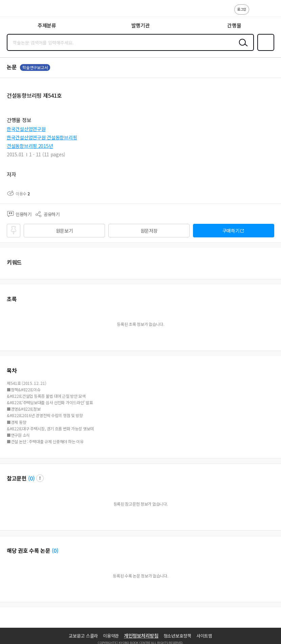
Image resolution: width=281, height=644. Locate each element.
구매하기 (231, 231)
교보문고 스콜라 (83, 636)
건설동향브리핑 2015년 (30, 146)
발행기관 (141, 25)
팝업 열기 (40, 478)
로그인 (242, 9)
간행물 (234, 25)
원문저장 (149, 231)
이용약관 (111, 636)
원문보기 (64, 231)
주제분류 (47, 25)
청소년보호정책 (177, 636)
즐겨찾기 (264, 50)
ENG (271, 13)
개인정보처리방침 (141, 636)
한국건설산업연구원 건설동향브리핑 (42, 137)
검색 (242, 48)
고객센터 (256, 13)
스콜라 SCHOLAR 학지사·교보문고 (20, 11)
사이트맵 (204, 636)
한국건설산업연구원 (26, 129)
